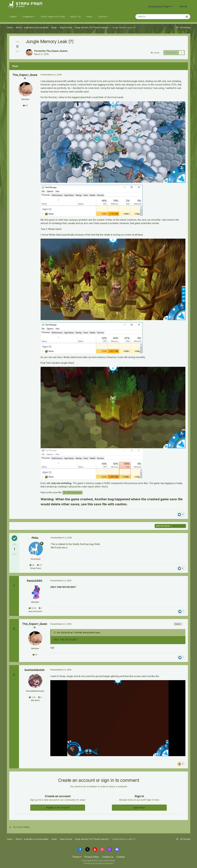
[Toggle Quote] (55, 633)
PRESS (89, 17)
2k (32, 565)
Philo (35, 538)
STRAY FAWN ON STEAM (53, 17)
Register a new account (58, 808)
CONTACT (103, 17)
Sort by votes (163, 526)
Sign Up (183, 6)
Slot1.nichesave (74, 492)
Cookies (121, 857)
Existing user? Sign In (161, 6)
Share (155, 53)
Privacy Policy (92, 857)
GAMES (13, 17)
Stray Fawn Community (26, 6)
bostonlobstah (35, 670)
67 (25, 105)
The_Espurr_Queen (57, 51)
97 (39, 565)
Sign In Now (139, 808)
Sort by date (178, 526)
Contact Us (108, 857)
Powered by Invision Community (99, 863)
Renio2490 (35, 581)
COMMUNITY (29, 17)
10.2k (32, 608)
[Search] (151, 17)
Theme (77, 857)
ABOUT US (76, 17)
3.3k (32, 697)
